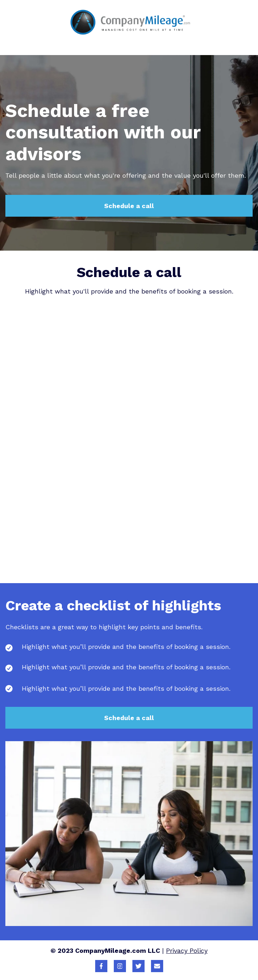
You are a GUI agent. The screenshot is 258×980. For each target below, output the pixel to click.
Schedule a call (129, 206)
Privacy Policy (187, 951)
